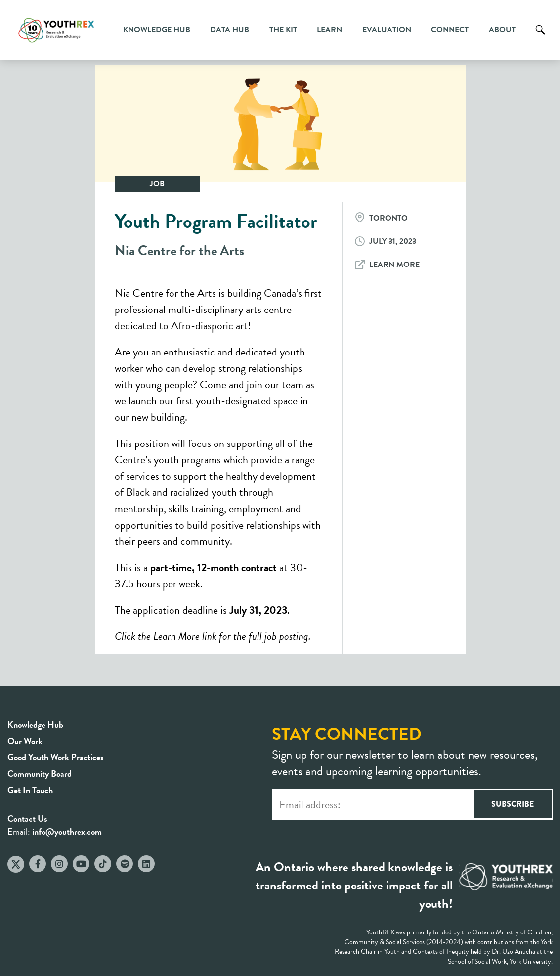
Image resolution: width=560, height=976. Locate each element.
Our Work (25, 741)
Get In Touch (30, 790)
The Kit (283, 30)
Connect (450, 30)
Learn (329, 30)
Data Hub (230, 30)
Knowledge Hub (157, 30)
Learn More (394, 265)
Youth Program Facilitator (216, 221)
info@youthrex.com (67, 831)
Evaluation (387, 30)
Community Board (40, 774)
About (502, 30)
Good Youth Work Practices (56, 757)
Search (540, 37)
